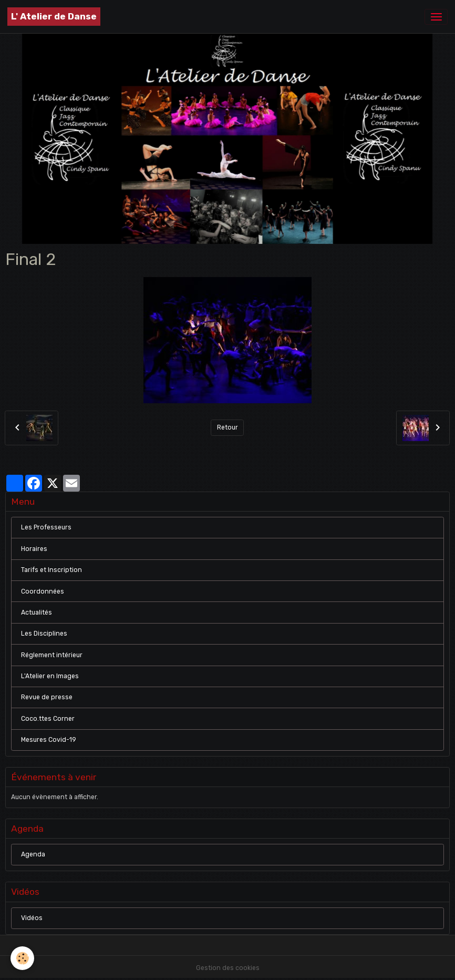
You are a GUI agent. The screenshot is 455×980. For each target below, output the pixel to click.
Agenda (33, 854)
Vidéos (32, 918)
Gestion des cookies (228, 968)
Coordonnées (43, 591)
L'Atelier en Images (50, 676)
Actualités (37, 612)
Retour (227, 427)
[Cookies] (22, 958)
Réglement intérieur (52, 655)
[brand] (54, 17)
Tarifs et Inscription (51, 570)
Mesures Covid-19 (49, 740)
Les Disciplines (44, 634)
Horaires (34, 549)
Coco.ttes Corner (48, 719)
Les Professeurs (46, 527)
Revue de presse (47, 697)
